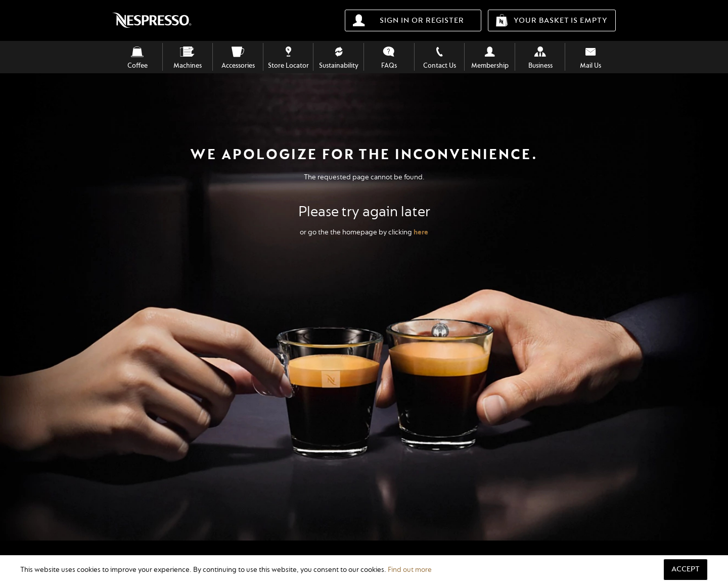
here (421, 232)
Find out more (410, 570)
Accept (686, 569)
